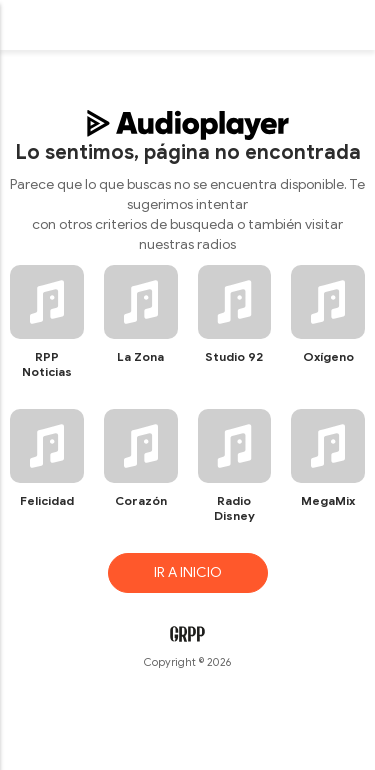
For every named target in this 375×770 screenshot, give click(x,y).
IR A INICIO (188, 572)
